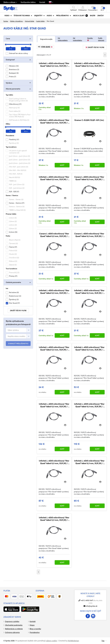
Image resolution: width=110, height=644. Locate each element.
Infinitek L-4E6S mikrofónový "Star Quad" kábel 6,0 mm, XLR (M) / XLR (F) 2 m (54, 348)
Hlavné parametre (13, 89)
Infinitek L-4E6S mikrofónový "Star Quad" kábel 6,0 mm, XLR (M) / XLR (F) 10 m (54, 519)
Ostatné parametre (13, 282)
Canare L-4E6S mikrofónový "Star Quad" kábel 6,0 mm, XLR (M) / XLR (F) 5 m (54, 235)
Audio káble (40, 21)
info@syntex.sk (92, 606)
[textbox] (13, 330)
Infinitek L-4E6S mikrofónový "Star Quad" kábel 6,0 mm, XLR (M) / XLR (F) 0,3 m (89, 292)
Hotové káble (30, 21)
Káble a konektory (16, 21)
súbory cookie (51, 641)
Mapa (32, 625)
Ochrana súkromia (12, 632)
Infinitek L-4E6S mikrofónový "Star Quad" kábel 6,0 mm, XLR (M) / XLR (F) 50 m (54, 405)
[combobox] (18, 330)
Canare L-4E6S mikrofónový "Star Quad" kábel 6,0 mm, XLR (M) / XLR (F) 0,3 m (89, 178)
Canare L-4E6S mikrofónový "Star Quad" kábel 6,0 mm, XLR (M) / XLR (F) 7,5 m (89, 235)
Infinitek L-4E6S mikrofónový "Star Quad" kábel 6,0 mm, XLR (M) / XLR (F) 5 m (54, 178)
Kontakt (42, 2)
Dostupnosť (10, 60)
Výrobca (9, 83)
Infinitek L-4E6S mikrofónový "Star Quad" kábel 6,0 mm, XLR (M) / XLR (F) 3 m (54, 292)
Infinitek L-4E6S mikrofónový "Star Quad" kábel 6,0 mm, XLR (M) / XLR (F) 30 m (54, 462)
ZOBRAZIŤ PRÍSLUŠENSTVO (18, 344)
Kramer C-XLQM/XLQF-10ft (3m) (89, 120)
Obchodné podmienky (14, 625)
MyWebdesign (73, 641)
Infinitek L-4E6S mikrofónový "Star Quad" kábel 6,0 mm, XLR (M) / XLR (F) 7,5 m (54, 121)
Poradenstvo (35, 632)
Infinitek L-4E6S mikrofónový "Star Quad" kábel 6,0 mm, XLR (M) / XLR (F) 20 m (89, 462)
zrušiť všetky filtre (18, 310)
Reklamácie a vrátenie (14, 629)
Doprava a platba (12, 621)
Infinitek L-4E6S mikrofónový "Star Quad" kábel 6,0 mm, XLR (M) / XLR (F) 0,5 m (89, 64)
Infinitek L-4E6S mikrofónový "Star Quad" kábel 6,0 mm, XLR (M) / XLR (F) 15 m (89, 348)
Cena (8, 38)
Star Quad (47, 47)
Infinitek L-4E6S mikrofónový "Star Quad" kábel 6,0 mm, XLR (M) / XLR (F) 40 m (89, 405)
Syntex (6, 21)
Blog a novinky (35, 629)
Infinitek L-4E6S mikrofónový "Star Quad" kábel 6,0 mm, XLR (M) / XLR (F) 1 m (54, 64)
